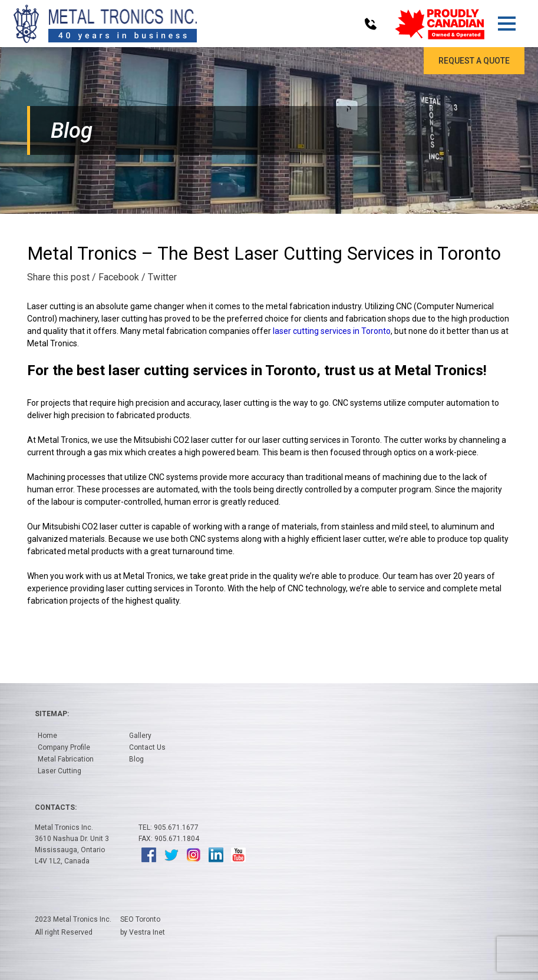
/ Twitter (159, 277)
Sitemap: (52, 714)
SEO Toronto (140, 919)
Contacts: (56, 807)
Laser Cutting (60, 771)
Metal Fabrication (66, 759)
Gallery (140, 736)
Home (47, 736)
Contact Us (147, 747)
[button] (506, 24)
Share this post (58, 277)
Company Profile (64, 747)
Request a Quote (474, 61)
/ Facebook (115, 277)
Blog (136, 759)
